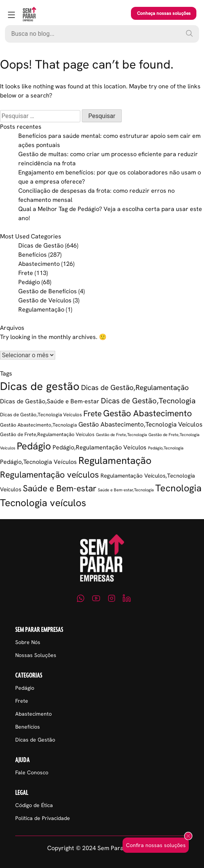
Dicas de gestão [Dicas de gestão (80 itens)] (40, 386)
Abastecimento (39, 264)
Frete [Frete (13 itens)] (92, 413)
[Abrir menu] (11, 15)
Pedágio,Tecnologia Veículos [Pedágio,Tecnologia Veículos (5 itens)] (38, 462)
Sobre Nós (28, 642)
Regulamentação (41, 309)
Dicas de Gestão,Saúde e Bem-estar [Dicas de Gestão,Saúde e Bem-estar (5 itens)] (50, 401)
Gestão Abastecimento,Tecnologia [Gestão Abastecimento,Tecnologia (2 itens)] (38, 425)
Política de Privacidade (43, 818)
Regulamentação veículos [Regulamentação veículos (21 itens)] (49, 475)
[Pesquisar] (189, 33)
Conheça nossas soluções (164, 13)
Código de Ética (34, 805)
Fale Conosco (32, 772)
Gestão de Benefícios (48, 291)
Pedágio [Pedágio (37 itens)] (34, 446)
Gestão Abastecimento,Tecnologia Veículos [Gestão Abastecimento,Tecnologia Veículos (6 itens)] (140, 424)
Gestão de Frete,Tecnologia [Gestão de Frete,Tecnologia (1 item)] (121, 435)
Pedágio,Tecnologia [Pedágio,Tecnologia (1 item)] (166, 448)
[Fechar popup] (188, 837)
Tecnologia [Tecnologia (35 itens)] (178, 488)
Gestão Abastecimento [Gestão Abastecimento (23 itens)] (147, 413)
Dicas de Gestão (41, 245)
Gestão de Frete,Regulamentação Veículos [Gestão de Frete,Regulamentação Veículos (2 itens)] (47, 434)
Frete (26, 273)
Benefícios (33, 255)
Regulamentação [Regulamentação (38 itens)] (115, 460)
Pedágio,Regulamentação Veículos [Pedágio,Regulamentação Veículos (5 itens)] (100, 447)
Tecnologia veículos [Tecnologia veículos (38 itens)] (43, 503)
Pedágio (29, 282)
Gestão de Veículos (45, 300)
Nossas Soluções (36, 655)
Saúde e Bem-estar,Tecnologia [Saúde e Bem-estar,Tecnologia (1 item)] (126, 490)
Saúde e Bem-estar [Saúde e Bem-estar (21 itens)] (60, 488)
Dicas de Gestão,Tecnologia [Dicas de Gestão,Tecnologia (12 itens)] (148, 401)
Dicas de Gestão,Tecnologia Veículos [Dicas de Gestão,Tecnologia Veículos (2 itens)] (41, 415)
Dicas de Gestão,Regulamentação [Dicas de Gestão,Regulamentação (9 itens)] (135, 388)
